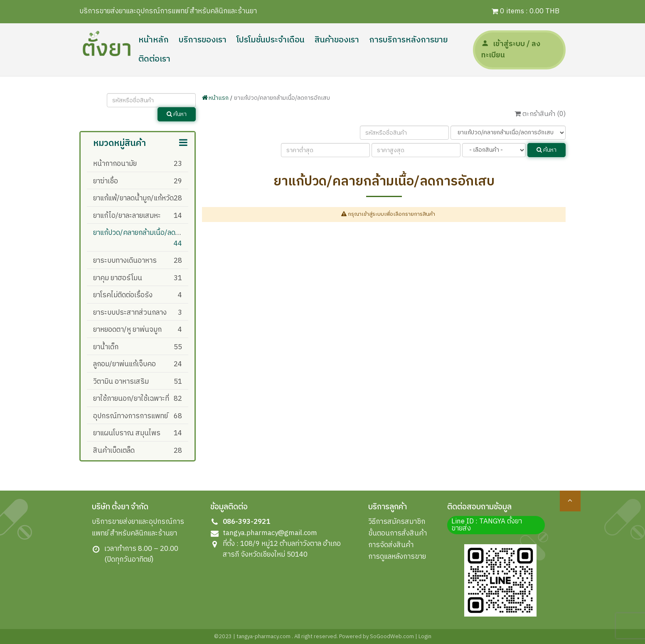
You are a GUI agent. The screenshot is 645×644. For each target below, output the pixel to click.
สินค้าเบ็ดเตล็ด (114, 451)
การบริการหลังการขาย (409, 40)
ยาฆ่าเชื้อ (106, 181)
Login (425, 637)
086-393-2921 (246, 522)
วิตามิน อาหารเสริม (121, 382)
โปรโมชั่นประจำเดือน (271, 40)
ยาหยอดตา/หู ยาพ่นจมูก (127, 330)
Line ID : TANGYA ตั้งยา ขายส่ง (487, 525)
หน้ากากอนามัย (115, 164)
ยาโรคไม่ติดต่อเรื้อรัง (123, 295)
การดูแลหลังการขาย (397, 557)
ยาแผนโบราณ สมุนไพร (127, 433)
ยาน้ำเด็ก (106, 347)
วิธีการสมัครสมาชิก (397, 522)
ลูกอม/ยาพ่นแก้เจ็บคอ (124, 364)
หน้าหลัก (154, 40)
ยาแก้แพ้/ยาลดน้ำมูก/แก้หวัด (133, 198)
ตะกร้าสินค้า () (540, 114)
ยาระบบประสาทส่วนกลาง (130, 313)
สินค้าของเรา (337, 40)
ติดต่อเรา (154, 59)
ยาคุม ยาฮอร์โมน (118, 278)
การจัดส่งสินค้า (391, 545)
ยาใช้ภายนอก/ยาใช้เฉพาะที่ (131, 399)
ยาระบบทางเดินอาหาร (125, 261)
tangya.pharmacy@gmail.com (270, 533)
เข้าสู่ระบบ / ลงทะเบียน (511, 50)
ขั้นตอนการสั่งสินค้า (398, 533)
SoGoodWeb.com (391, 637)
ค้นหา (177, 114)
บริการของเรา (203, 40)
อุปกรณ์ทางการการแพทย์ (130, 416)
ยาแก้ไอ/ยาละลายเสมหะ (127, 216)
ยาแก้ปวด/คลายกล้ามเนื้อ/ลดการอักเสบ (150, 233)
